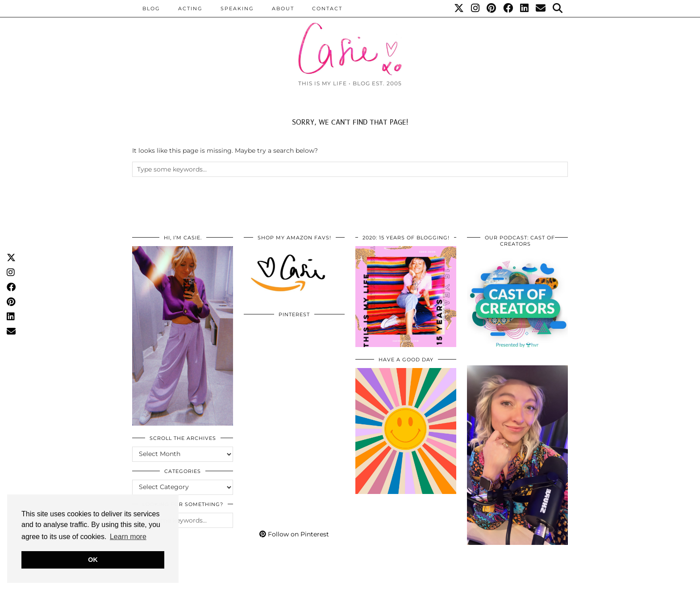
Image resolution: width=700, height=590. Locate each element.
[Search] (558, 8)
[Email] (541, 8)
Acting (190, 8)
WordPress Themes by (520, 580)
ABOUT (283, 8)
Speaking (237, 8)
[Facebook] (508, 8)
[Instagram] (476, 8)
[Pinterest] (492, 8)
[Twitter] (459, 8)
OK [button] (93, 560)
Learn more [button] (128, 537)
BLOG (151, 8)
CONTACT (327, 8)
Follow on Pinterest (294, 534)
